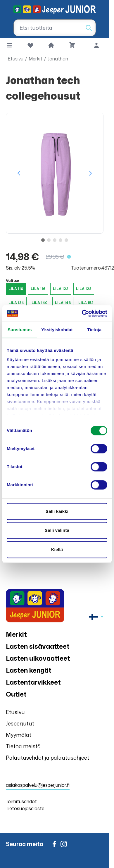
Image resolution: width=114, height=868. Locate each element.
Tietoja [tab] (94, 330)
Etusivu (15, 59)
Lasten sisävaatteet (38, 646)
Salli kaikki (57, 511)
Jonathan (58, 59)
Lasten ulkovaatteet (38, 658)
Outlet (16, 694)
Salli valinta (57, 530)
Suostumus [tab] (20, 330)
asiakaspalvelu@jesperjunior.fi (38, 785)
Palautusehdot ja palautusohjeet (47, 758)
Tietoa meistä (23, 746)
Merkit (36, 59)
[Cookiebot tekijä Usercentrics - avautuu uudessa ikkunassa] (82, 313)
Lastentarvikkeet (33, 682)
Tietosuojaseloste (25, 808)
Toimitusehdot (21, 801)
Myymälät (19, 735)
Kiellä (57, 550)
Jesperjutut (20, 723)
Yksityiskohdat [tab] (57, 330)
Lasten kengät (29, 670)
